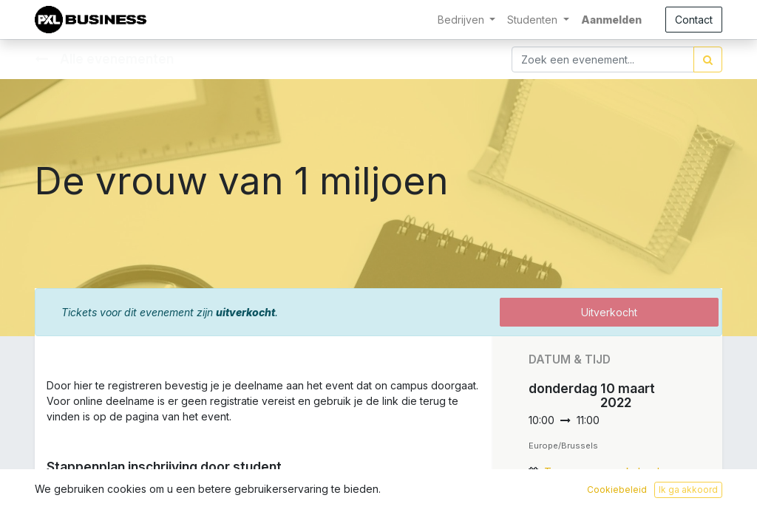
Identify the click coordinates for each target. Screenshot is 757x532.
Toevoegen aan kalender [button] (607, 472)
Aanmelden (611, 20)
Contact (694, 20)
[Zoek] (708, 59)
